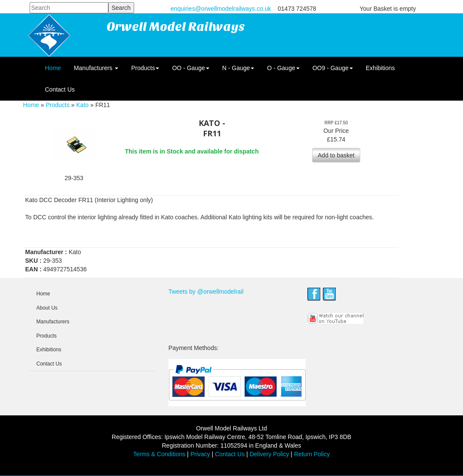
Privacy (200, 454)
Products (145, 68)
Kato (82, 105)
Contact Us (60, 89)
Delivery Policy (270, 454)
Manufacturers (96, 68)
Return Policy (312, 454)
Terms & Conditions (159, 454)
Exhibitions (380, 68)
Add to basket (336, 155)
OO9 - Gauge (333, 68)
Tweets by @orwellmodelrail (206, 292)
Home (53, 68)
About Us (47, 308)
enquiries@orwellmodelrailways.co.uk (221, 9)
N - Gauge (238, 68)
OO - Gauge (190, 68)
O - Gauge (283, 68)
